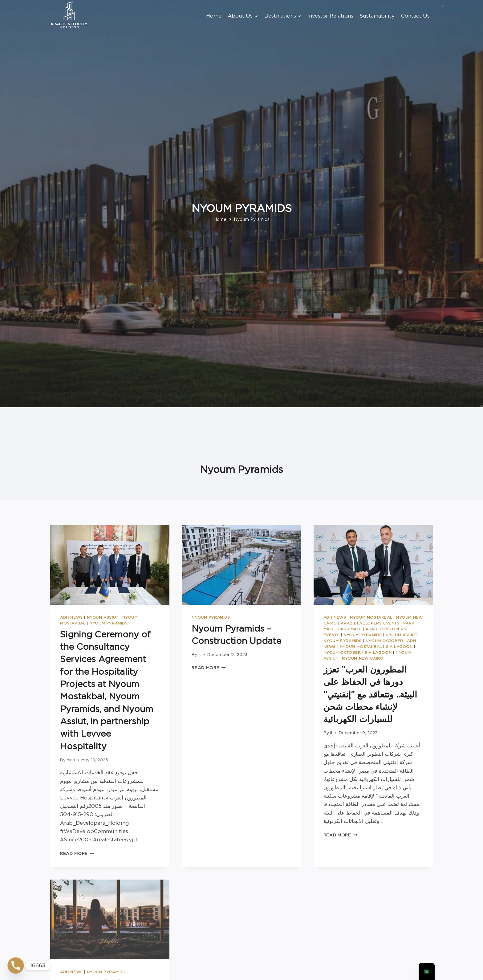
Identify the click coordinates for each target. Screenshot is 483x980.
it (200, 654)
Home (214, 16)
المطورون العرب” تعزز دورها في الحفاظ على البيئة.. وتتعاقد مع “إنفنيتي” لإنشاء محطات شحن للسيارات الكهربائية (370, 694)
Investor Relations (330, 16)
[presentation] (110, 565)
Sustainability (377, 16)
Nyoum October (384, 641)
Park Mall (350, 629)
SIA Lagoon (399, 647)
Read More (77, 853)
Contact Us (415, 16)
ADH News (71, 617)
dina (71, 760)
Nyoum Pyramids (108, 623)
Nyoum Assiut (103, 617)
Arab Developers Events (370, 623)
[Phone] (16, 966)
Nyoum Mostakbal (371, 617)
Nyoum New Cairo (363, 658)
